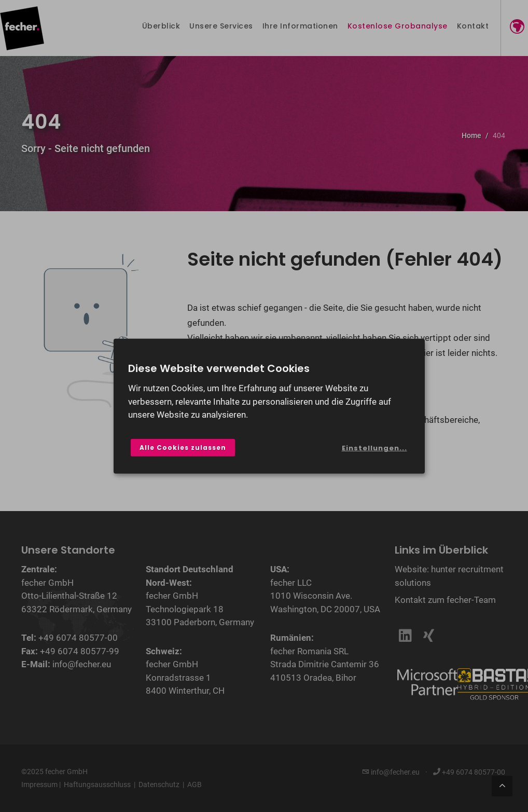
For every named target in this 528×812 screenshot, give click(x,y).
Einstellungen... (374, 448)
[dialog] (269, 406)
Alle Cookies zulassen (183, 448)
